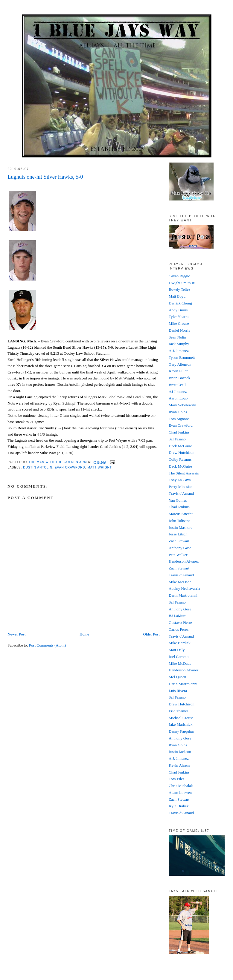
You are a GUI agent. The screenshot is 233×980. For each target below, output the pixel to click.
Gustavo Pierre (180, 623)
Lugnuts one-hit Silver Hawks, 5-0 (45, 177)
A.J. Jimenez (179, 351)
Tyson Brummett (182, 357)
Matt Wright (100, 467)
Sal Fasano (177, 439)
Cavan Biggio (179, 276)
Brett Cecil (177, 385)
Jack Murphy (179, 344)
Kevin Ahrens (179, 765)
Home (84, 634)
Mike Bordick (180, 643)
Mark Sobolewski (182, 405)
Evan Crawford (70, 467)
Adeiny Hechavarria (184, 588)
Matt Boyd (177, 296)
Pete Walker (178, 555)
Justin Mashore (181, 527)
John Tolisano (179, 521)
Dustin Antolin (38, 467)
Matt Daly (177, 650)
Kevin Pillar (178, 371)
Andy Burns (178, 310)
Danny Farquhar (181, 731)
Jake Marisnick (181, 724)
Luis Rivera (178, 691)
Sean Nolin (177, 337)
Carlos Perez (179, 629)
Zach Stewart (179, 541)
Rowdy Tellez (179, 289)
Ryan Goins (178, 412)
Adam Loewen (180, 793)
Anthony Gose (180, 548)
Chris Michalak (181, 786)
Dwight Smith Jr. (182, 283)
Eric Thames (179, 711)
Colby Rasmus (180, 459)
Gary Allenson (180, 364)
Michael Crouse (181, 718)
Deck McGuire (180, 446)
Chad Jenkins (179, 432)
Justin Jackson (180, 752)
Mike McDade (180, 582)
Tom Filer (176, 779)
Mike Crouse (179, 323)
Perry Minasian (181, 487)
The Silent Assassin (184, 473)
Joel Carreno (179, 657)
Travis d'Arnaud (181, 493)
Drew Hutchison (182, 453)
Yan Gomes (178, 500)
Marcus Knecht (181, 514)
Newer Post (16, 634)
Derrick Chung (180, 303)
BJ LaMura (178, 616)
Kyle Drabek (179, 806)
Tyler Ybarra (179, 317)
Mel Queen (177, 677)
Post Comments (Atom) (48, 645)
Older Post (151, 634)
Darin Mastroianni (183, 595)
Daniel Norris (179, 330)
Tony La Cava (180, 480)
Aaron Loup (178, 398)
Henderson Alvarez (184, 561)
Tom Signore (179, 419)
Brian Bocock (179, 378)
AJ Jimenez (178, 392)
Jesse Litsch (178, 534)
